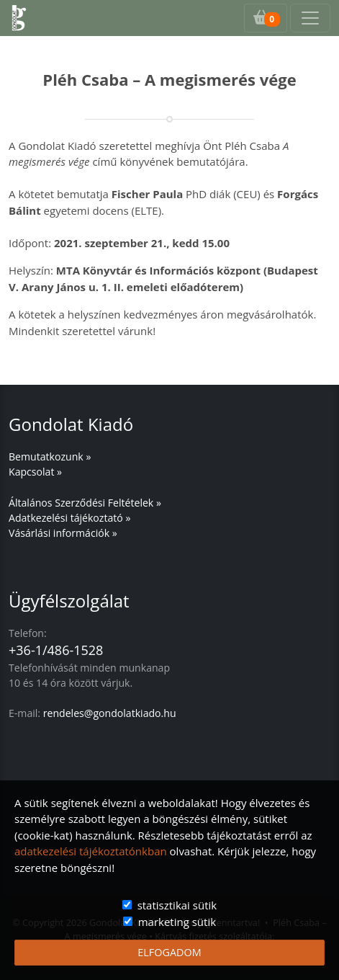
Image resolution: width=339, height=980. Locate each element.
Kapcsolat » (35, 472)
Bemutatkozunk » (50, 456)
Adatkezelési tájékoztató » (69, 518)
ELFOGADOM (169, 952)
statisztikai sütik (177, 905)
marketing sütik (177, 922)
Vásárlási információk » (63, 533)
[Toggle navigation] (310, 18)
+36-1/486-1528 (56, 650)
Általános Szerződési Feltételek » (85, 503)
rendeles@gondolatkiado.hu (110, 713)
